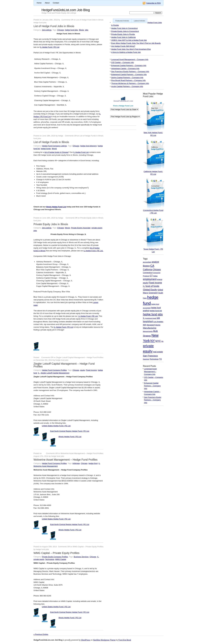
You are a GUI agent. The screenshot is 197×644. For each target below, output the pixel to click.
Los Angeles (158, 322)
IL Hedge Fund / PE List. (93, 251)
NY (153, 341)
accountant (147, 262)
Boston (146, 266)
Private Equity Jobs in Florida (123, 34)
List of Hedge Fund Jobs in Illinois (54, 26)
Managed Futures (153, 325)
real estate (158, 352)
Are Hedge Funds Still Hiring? (123, 46)
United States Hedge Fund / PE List (56, 426)
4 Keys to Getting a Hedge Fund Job (126, 52)
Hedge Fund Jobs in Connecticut (124, 28)
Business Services (81, 557)
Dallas (155, 276)
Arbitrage (76, 463)
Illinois (81, 30)
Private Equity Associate (81, 228)
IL (39, 373)
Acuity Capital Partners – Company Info (127, 86)
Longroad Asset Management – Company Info (130, 59)
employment (150, 279)
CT (151, 276)
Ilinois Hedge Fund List (56, 207)
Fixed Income (91, 370)
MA (145, 325)
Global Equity (150, 290)
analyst (155, 262)
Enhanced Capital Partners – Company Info (129, 65)
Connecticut (148, 273)
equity (82, 370)
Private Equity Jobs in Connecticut (125, 31)
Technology (50, 559)
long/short (148, 321)
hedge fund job (156, 311)
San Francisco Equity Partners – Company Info (130, 72)
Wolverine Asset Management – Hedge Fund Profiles (66, 460)
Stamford (146, 359)
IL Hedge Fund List (81, 152)
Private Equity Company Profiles (55, 557)
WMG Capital (61, 559)
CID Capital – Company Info (123, 62)
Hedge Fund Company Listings (54, 146)
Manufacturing (150, 328)
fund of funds (152, 286)
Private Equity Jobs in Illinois (51, 224)
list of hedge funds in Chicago (56, 152)
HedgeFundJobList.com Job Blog (66, 10)
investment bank (151, 318)
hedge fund (93, 463)
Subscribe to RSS (153, 3)
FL (144, 286)
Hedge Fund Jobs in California (123, 37)
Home (39, 3)
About (47, 3)
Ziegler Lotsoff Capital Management (55, 373)
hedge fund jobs (71, 30)
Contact (56, 3)
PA (162, 341)
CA (152, 266)
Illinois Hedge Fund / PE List (70, 437)
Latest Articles (139, 21)
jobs (87, 30)
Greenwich (153, 293)
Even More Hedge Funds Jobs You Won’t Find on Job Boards (136, 43)
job (158, 318)
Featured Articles (122, 21)
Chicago (61, 30)
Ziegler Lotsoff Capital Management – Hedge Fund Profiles (64, 365)
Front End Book (125, 640)
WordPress (86, 640)
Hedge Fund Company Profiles (54, 370)
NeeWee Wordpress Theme (104, 640)
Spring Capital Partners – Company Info (127, 78)
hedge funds (46, 149)
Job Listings (47, 30)
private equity (39, 559)
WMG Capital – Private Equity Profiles (56, 553)
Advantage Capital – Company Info (125, 69)
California (148, 270)
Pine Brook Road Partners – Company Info (128, 80)
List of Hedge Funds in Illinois (51, 142)
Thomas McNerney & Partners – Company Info (130, 83)
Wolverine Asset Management (46, 466)
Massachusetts (148, 331)
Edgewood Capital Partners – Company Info (129, 75)
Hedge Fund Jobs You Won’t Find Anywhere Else (131, 49)
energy (160, 280)
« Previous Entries (41, 634)
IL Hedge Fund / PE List (50, 47)
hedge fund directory (89, 146)
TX (160, 359)
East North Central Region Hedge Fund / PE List (70, 431)
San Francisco (150, 356)
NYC (158, 341)
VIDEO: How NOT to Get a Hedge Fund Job (129, 40)
